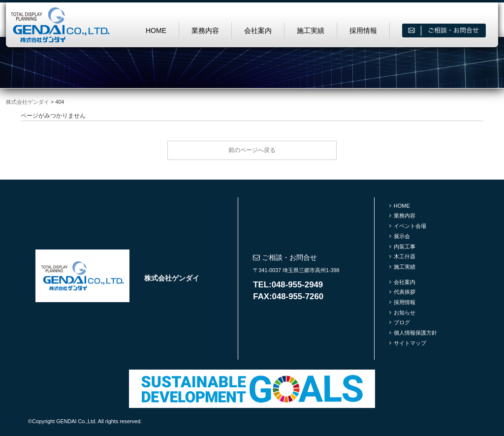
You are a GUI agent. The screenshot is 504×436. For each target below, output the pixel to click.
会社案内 (258, 31)
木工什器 (405, 256)
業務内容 (205, 31)
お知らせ (405, 312)
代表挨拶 (405, 292)
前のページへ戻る (252, 150)
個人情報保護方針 (415, 333)
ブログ (402, 322)
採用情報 (363, 31)
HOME (156, 31)
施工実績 (311, 31)
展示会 (402, 236)
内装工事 (405, 247)
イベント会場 (410, 226)
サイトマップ (410, 343)
